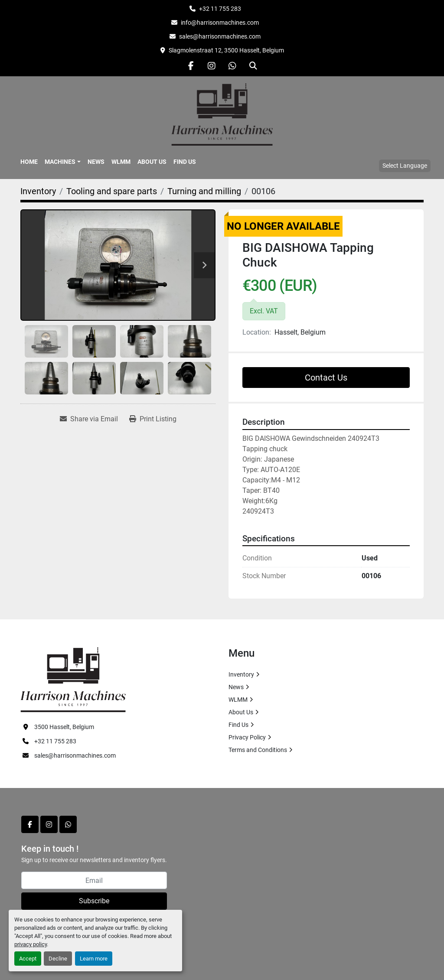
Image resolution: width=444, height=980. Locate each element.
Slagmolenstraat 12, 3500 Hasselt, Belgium (226, 50)
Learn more (94, 959)
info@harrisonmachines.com (220, 23)
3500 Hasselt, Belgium (64, 727)
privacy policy (31, 944)
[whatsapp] (232, 66)
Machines (60, 162)
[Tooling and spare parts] (112, 191)
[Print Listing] (153, 419)
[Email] (94, 880)
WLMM (121, 162)
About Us (152, 162)
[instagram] (212, 66)
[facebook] (191, 66)
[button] (63, 162)
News (96, 162)
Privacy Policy (247, 737)
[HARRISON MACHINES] (73, 679)
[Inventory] (38, 191)
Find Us (185, 162)
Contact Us (326, 378)
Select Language (405, 166)
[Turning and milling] (204, 191)
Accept (28, 959)
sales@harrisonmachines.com (220, 36)
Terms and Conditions (258, 750)
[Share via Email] (89, 419)
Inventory (241, 674)
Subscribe (94, 901)
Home (29, 162)
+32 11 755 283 (220, 9)
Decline (58, 959)
